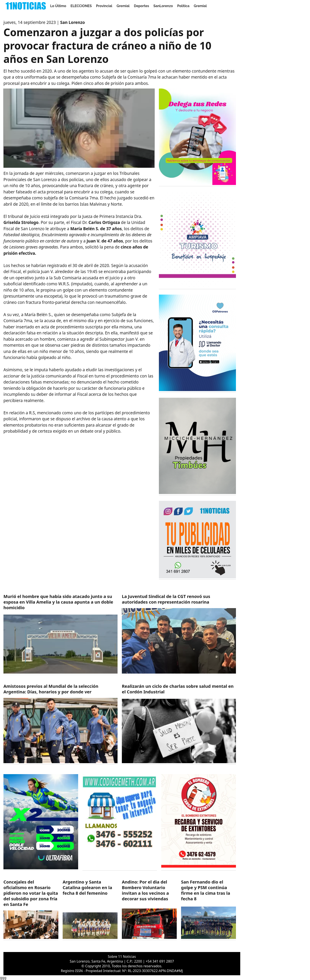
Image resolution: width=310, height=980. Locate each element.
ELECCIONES (81, 6)
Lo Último (58, 6)
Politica (183, 6)
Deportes (142, 6)
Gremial (123, 6)
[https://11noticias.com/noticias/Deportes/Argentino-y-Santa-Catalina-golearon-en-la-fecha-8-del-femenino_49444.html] (90, 910)
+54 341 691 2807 (160, 961)
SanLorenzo (163, 6)
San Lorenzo (73, 22)
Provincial (104, 6)
